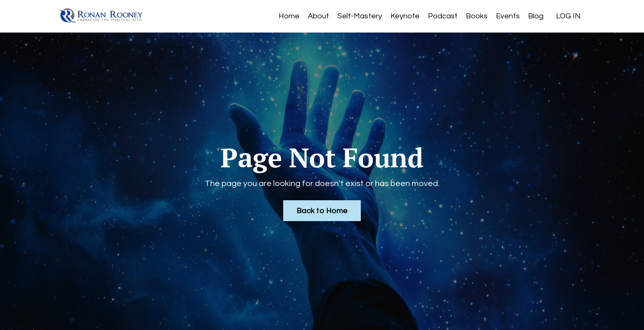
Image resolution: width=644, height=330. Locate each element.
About (318, 16)
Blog (536, 16)
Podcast (443, 16)
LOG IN (568, 16)
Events (508, 16)
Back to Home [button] (322, 211)
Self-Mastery (360, 16)
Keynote (405, 16)
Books (477, 16)
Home (289, 16)
